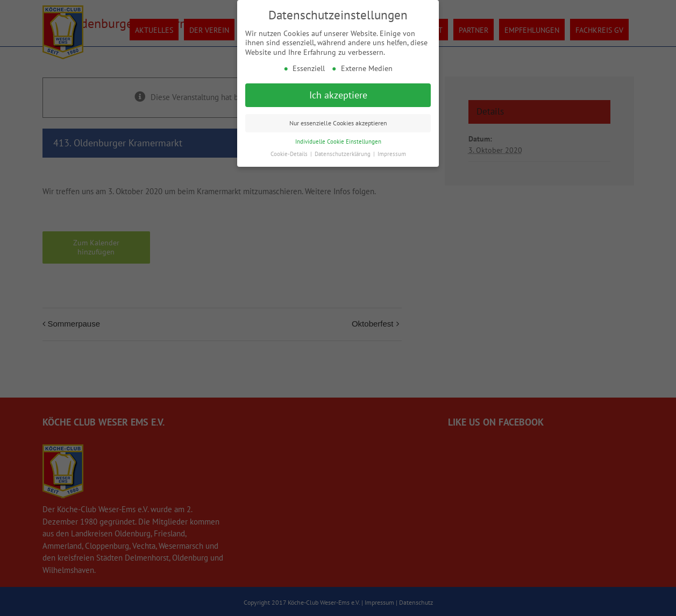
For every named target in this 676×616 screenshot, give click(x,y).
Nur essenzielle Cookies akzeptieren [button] (338, 123)
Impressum (392, 154)
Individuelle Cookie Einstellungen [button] (338, 141)
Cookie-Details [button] (290, 154)
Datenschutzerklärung (343, 154)
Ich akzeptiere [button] (338, 95)
